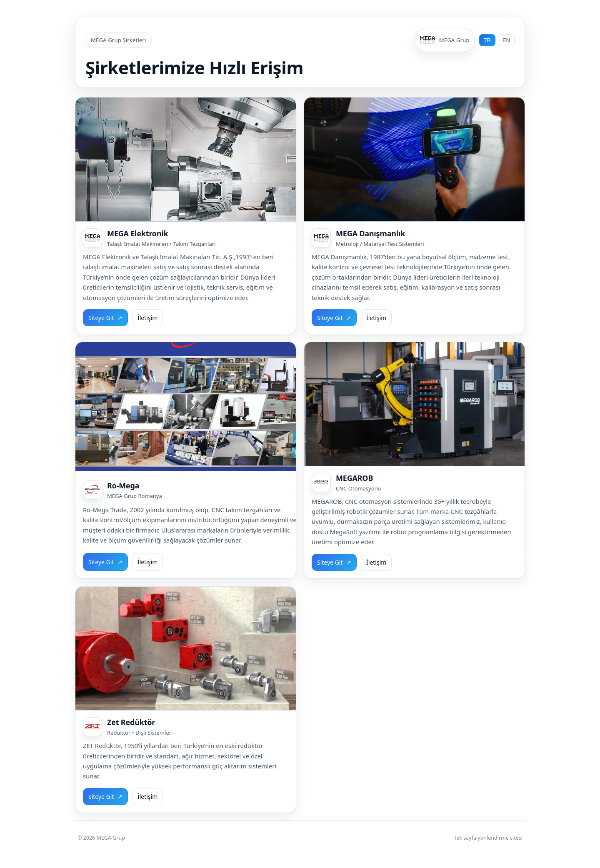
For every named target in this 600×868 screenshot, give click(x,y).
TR (487, 40)
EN (506, 40)
